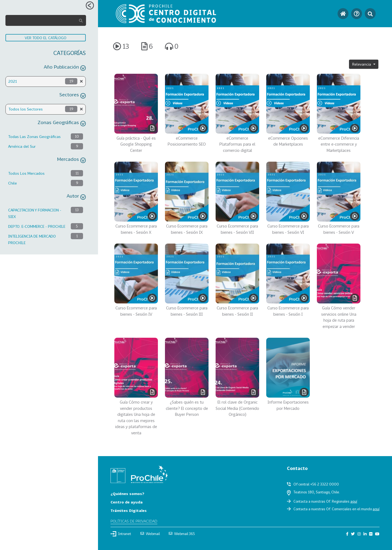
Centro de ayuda (127, 502)
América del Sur (22, 146)
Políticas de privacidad (134, 521)
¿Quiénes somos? (127, 494)
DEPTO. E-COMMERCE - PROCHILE (37, 226)
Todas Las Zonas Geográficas (34, 136)
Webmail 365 (182, 534)
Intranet (121, 534)
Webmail (150, 534)
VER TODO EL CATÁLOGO (46, 38)
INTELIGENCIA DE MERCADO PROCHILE (32, 239)
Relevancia (362, 64)
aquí (354, 501)
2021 (13, 81)
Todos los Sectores (26, 109)
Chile (13, 183)
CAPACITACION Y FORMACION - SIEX (35, 213)
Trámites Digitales (129, 510)
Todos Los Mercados (26, 173)
